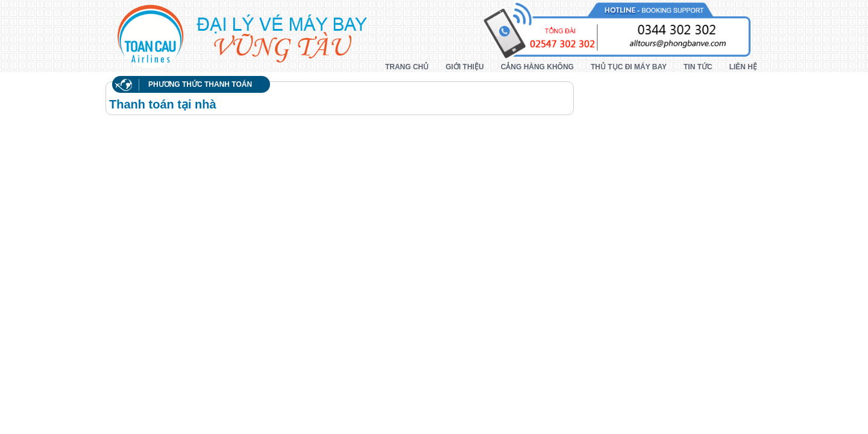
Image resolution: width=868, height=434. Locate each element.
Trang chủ (407, 67)
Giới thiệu (464, 67)
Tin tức (698, 67)
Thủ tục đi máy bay (629, 67)
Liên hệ (743, 67)
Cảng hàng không (537, 67)
